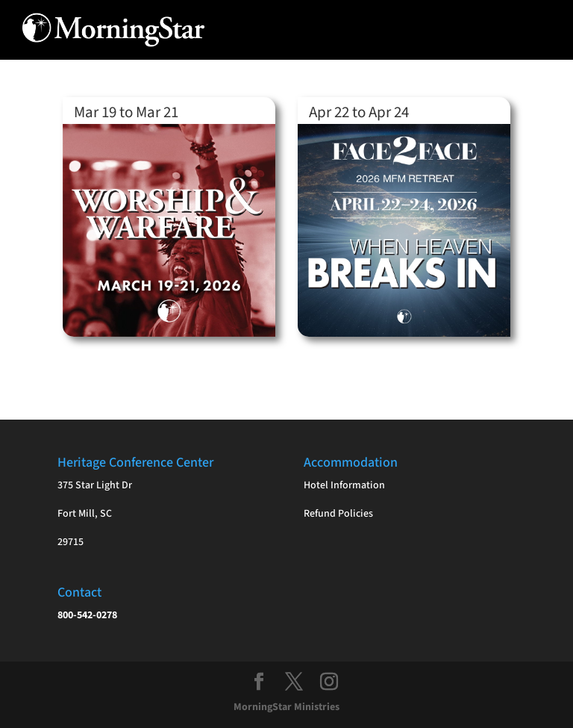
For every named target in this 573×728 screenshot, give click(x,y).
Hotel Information (344, 485)
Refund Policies (338, 514)
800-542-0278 (87, 615)
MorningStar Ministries (286, 707)
